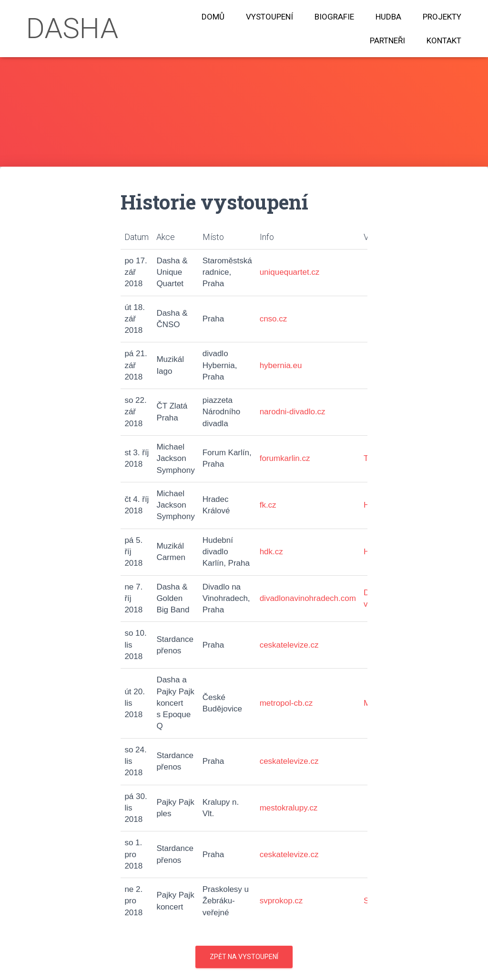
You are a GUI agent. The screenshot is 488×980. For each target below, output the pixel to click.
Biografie (334, 17)
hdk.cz (271, 552)
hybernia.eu (281, 365)
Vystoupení (269, 17)
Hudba (388, 17)
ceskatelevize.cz (289, 645)
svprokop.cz (281, 901)
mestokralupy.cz (289, 808)
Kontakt (444, 40)
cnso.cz (274, 319)
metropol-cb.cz (286, 703)
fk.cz (268, 505)
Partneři (387, 40)
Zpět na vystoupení (244, 957)
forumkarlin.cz (285, 458)
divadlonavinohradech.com (308, 598)
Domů (213, 17)
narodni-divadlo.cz (293, 412)
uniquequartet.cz (290, 272)
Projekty (442, 17)
